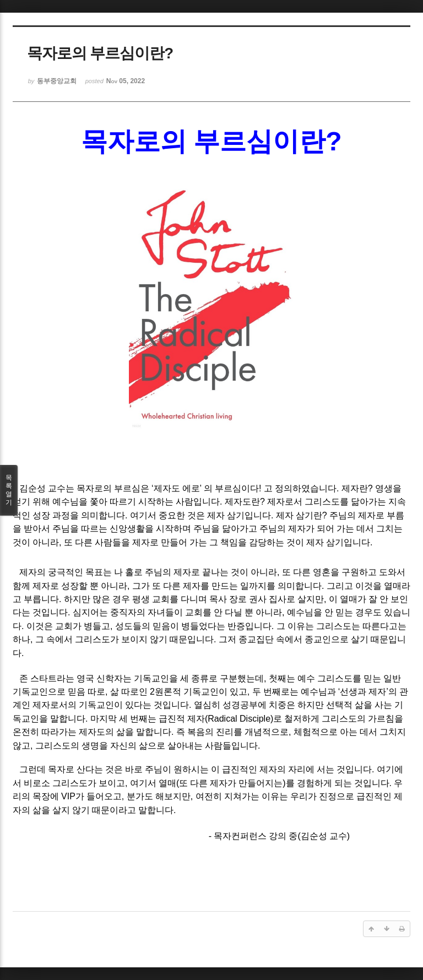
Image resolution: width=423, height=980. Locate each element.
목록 (9, 490)
